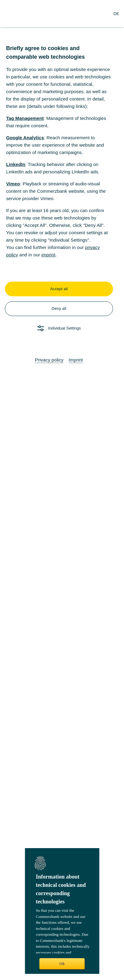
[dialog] (62, 490)
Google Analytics (25, 138)
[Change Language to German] (116, 14)
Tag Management (25, 118)
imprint (48, 255)
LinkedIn (16, 164)
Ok (62, 964)
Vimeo (13, 184)
